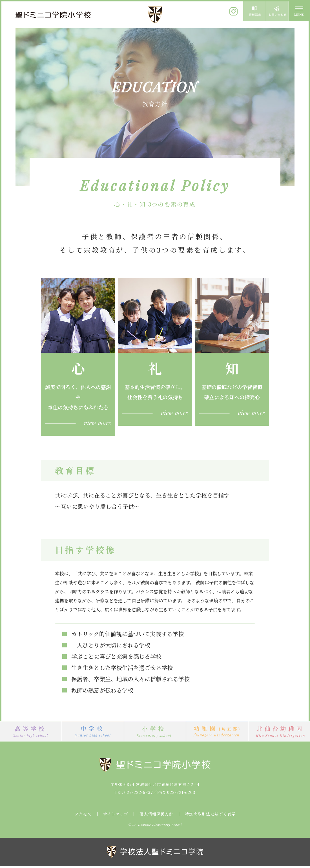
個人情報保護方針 (156, 814)
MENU (299, 11)
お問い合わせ (277, 11)
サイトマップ (116, 814)
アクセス (83, 814)
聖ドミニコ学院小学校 (54, 15)
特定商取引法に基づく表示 (210, 814)
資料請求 (254, 11)
